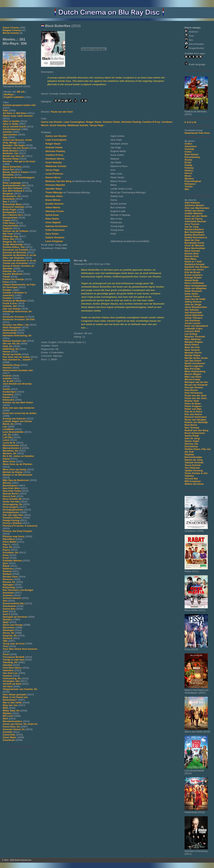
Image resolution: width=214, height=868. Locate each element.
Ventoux (7, 676)
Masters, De (9, 453)
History (189, 170)
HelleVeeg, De (11, 349)
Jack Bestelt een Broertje (17, 384)
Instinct (7, 376)
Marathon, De (10, 451)
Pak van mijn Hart (13, 515)
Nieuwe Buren (11, 494)
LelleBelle (8, 429)
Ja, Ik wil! (8, 381)
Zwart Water (10, 737)
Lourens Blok (192, 331)
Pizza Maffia (10, 542)
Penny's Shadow (12, 523)
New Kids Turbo (12, 491)
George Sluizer (193, 278)
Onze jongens (11, 507)
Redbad (7, 574)
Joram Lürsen (193, 323)
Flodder (7, 290)
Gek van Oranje (12, 309)
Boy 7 (6, 202)
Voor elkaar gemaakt (14, 694)
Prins (6, 555)
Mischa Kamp (192, 379)
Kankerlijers (10, 392)
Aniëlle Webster (194, 213)
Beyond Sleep (11, 159)
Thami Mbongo (54, 192)
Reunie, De (9, 582)
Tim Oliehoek (192, 468)
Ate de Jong (192, 227)
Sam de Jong (192, 438)
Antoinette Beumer (195, 221)
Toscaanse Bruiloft (13, 657)
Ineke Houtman (193, 291)
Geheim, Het (10, 306)
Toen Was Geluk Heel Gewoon (20, 649)
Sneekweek (9, 606)
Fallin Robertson (55, 230)
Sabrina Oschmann (56, 226)
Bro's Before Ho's (13, 215)
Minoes (7, 483)
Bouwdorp (9, 199)
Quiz (5, 563)
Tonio (6, 654)
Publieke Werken (12, 561)
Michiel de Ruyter (13, 472)
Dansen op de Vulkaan (16, 231)
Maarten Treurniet (195, 337)
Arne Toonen (192, 224)
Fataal (6, 277)
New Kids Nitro (11, 488)
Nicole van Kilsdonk (196, 385)
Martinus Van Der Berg (59, 181)
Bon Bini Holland (12, 188)
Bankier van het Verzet (16, 148)
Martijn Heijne (193, 355)
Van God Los (10, 673)
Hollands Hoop (11, 365)
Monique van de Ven (196, 382)
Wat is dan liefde (12, 703)
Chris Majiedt (53, 222)
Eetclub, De (9, 271)
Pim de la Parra (193, 412)
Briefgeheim (10, 212)
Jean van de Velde (195, 299)
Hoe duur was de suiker (16, 357)
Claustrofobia (11, 226)
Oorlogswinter (11, 512)
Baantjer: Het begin (14, 145)
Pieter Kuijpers (193, 406)
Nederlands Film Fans (197, 133)
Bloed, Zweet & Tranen (16, 172)
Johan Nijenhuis (194, 315)
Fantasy (189, 168)
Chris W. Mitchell (194, 245)
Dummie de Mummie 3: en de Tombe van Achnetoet (19, 262)
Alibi (5, 110)
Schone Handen (12, 598)
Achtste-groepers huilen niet (19, 105)
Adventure (191, 146)
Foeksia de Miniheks (14, 301)
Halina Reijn (192, 280)
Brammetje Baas (12, 204)
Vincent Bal (191, 479)
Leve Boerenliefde (13, 432)
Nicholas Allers (54, 196)
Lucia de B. (9, 443)
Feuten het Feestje (13, 279)
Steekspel (8, 630)
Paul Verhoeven (194, 393)
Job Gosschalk (193, 312)
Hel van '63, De (11, 344)
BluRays (9, 94)
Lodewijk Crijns (193, 329)
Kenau (6, 397)
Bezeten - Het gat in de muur (19, 161)
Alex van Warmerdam (197, 208)
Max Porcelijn (192, 369)
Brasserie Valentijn (14, 207)
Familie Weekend (12, 274)
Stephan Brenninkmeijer (193, 456)
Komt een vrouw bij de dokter (20, 413)
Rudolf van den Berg (196, 430)
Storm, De (8, 633)
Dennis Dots (192, 256)
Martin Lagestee (194, 366)
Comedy (189, 149)
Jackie (6, 389)
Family (188, 165)
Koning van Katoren (14, 419)
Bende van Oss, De (14, 156)
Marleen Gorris (193, 353)
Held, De (7, 346)
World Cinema (11, 33)
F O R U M (190, 122)
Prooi (6, 558)
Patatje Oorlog (11, 520)
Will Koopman (193, 481)
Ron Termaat (192, 428)
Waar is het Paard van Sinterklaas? (15, 699)
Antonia (7, 132)
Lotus (6, 440)
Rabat (6, 566)
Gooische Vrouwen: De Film (19, 319)
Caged (6, 220)
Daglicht (7, 228)
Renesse (8, 579)
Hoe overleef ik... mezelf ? (17, 360)
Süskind (7, 638)
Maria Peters (192, 345)
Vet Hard (8, 686)
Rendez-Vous (10, 577)
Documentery (192, 157)
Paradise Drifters (12, 518)
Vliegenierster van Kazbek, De (20, 689)
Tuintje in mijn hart (13, 660)
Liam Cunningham (74, 122)
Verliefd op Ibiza (12, 684)
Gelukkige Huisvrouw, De (17, 311)
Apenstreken (10, 135)
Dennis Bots (192, 254)
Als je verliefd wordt (14, 127)
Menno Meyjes (193, 374)
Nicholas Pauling (131, 122)
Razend (7, 571)
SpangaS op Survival (15, 617)
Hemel (6, 352)
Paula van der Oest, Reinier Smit (196, 400)
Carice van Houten (52, 122)
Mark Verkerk (192, 350)
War (187, 189)
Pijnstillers (9, 539)
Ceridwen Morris (55, 159)
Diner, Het (8, 239)
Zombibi (7, 732)
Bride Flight (9, 210)
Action (188, 144)
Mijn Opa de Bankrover (16, 480)
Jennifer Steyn (54, 189)
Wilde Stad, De (11, 711)
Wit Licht (8, 716)
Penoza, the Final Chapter (17, 531)
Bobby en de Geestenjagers (19, 177)
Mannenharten (11, 445)
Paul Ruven (191, 390)
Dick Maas (191, 259)
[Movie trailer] (94, 66)
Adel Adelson (192, 203)
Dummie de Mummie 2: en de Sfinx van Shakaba (19, 256)
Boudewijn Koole (194, 243)
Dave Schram (192, 251)
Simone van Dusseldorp (191, 445)
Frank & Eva (10, 303)
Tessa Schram (193, 465)
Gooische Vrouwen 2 (15, 317)
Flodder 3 (8, 298)
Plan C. (7, 544)
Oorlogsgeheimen (13, 510)
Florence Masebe (55, 185)
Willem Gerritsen (194, 484)
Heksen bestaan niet (14, 341)
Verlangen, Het (11, 681)
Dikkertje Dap (10, 236)
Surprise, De (10, 636)
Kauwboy (8, 394)
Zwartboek (9, 740)
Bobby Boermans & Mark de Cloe (196, 239)
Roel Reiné (191, 425)
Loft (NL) (8, 437)
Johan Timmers (193, 318)
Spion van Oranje (13, 625)
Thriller (189, 187)
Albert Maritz (53, 207)
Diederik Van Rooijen (197, 267)
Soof (5, 611)
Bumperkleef (10, 218)
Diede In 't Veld (193, 262)
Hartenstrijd (9, 333)
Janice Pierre (192, 296)
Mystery (189, 179)
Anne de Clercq (193, 219)
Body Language (12, 183)
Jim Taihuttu (192, 310)
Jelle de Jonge (193, 304)
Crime (188, 152)
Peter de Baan (193, 404)
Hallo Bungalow (12, 327)
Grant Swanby (58, 125)
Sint (5, 601)
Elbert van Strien (194, 270)
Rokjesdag (9, 587)
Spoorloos (9, 628)
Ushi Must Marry (12, 668)
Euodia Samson (54, 204)
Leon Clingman (54, 241)
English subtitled (14, 97)
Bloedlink (8, 175)
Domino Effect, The (14, 247)
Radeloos (8, 569)
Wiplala (7, 713)
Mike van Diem (193, 377)
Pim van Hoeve (193, 414)
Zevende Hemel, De (14, 729)
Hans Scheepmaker (196, 286)
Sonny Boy (9, 609)
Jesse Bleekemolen (196, 307)
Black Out (8, 169)
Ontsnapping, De (12, 504)
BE (19, 92)
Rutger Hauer (94, 122)
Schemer (8, 595)
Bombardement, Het (14, 185)
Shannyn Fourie (54, 211)
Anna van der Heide (196, 216)
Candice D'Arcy (151, 122)
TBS (5, 641)
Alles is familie (11, 121)
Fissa (6, 282)
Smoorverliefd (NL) (14, 603)
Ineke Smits (191, 294)
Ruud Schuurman (195, 433)
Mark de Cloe (192, 347)
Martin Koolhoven (195, 363)
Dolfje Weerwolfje (13, 244)
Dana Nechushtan (195, 248)
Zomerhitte (9, 735)
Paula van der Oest (195, 396)
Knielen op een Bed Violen (18, 402)
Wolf (5, 719)
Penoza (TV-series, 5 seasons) (20, 526)
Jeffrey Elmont (193, 302)
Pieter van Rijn (193, 409)
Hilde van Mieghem (196, 288)
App (5, 137)
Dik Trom (8, 234)
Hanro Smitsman (194, 283)
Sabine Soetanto (55, 237)
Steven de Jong (193, 460)
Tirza (5, 646)
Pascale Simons (194, 387)
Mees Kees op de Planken (17, 464)
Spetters (7, 619)
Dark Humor (192, 154)
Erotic (188, 162)
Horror (188, 173)
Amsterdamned (12, 129)
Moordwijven (10, 486)
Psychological (193, 181)
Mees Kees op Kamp (14, 469)
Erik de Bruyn (192, 272)
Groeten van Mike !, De (16, 325)
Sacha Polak (192, 436)
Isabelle (7, 378)
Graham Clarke (112, 122)
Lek (5, 427)
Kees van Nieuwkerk (196, 326)
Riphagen (8, 585)
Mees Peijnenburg (195, 371)
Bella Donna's (11, 151)
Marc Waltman (193, 339)
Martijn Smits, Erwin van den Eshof (196, 359)
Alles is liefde (10, 124)
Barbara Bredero (194, 229)
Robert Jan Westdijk (196, 422)
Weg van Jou (10, 705)
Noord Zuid (9, 496)
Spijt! (6, 622)
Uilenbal (7, 665)
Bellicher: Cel (10, 153)
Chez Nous (9, 223)
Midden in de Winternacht (17, 475)
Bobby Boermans (195, 235)
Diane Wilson (53, 200)
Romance (190, 184)
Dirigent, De (9, 242)
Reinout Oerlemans (196, 417)
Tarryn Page (96, 125)
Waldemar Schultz (78, 125)
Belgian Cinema (12, 30)
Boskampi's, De (12, 196)
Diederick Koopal (194, 264)
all (23, 92)
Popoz (6, 550)
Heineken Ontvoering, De (17, 336)
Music (188, 176)
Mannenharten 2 (12, 448)
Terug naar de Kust (14, 644)
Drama (188, 160)
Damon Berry (53, 177)
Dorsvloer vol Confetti (15, 250)
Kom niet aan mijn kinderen (19, 408)
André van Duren (194, 211)
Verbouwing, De (12, 678)
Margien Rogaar (194, 342)
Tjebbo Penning (194, 471)
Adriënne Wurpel (194, 205)
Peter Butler (52, 219)
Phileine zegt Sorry (14, 536)
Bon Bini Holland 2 (13, 191)
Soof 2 (6, 614)
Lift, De (7, 435)
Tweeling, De (10, 662)
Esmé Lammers (194, 275)
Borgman (8, 194)
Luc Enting (191, 334)
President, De (10, 553)
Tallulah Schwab (194, 462)
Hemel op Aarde (12, 354)
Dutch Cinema (11, 28)
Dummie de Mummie (14, 252)
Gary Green (52, 234)
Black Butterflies (12, 167)
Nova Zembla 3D (12, 499)
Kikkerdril (8, 400)
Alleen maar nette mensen (18, 116)
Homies (7, 368)
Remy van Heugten (195, 420)
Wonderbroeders (12, 721)
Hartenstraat (10, 330)
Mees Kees (9, 461)
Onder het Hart (11, 502)
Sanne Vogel (192, 441)
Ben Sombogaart (194, 232)
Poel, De (7, 547)
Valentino (8, 670)
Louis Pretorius (54, 174)
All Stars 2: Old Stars (15, 113)
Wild (5, 708)
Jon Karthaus (192, 320)
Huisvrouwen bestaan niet (18, 370)
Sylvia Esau (52, 215)
